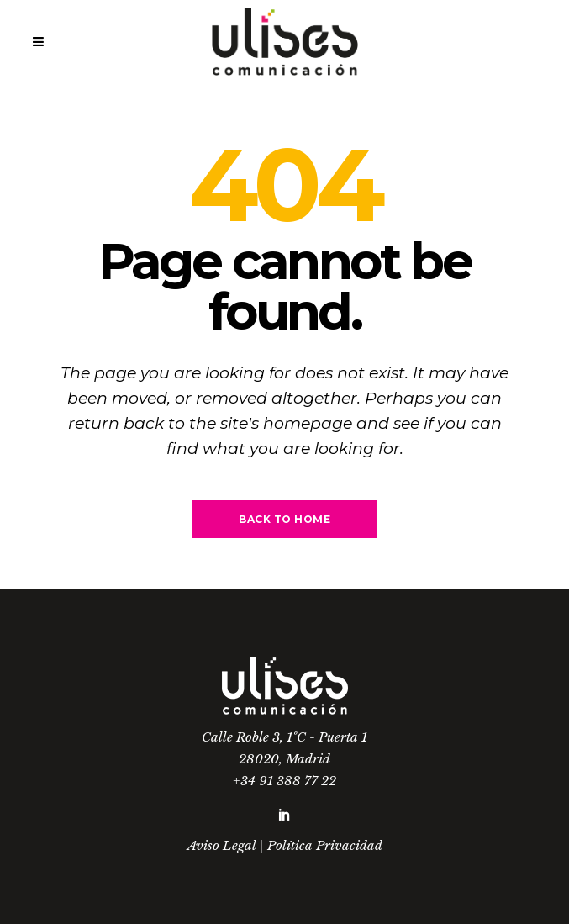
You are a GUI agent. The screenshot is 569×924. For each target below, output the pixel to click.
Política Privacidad (325, 845)
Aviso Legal (221, 845)
